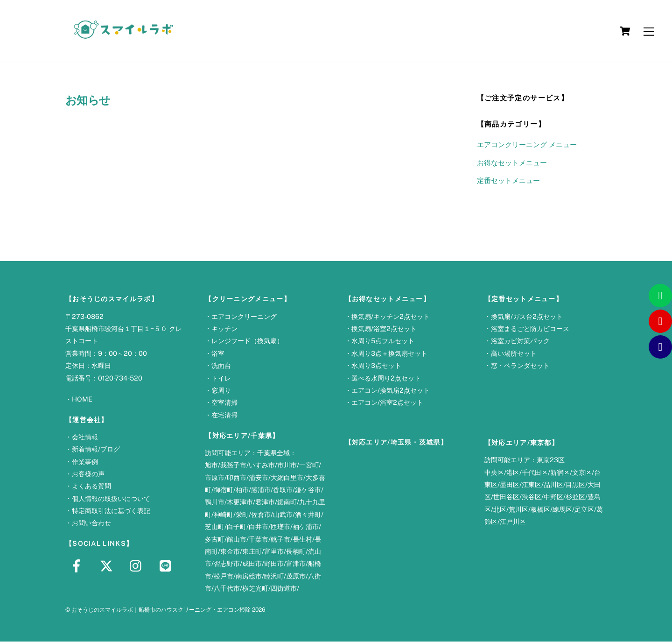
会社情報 (85, 437)
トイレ (221, 378)
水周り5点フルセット (383, 341)
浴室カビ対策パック (520, 341)
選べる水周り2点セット (386, 378)
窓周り (221, 391)
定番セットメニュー (508, 181)
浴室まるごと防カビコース (530, 329)
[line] (168, 566)
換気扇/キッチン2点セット (391, 317)
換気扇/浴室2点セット (384, 329)
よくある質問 (91, 486)
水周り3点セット (376, 366)
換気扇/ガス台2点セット (527, 317)
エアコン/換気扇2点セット (391, 391)
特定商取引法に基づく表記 (111, 511)
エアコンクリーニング (244, 317)
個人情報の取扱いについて (111, 499)
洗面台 (221, 366)
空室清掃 (224, 403)
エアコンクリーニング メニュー (527, 145)
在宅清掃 (224, 415)
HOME (82, 399)
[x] (108, 566)
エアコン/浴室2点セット (387, 403)
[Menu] (649, 31)
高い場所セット (514, 354)
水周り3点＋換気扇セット (389, 354)
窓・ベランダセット (520, 366)
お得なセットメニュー (512, 163)
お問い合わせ (91, 524)
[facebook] (78, 566)
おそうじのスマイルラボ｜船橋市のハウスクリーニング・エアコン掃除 (161, 610)
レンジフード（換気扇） (247, 341)
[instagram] (138, 566)
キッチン (224, 329)
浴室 (218, 354)
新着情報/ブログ (96, 449)
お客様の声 (88, 474)
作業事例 (85, 462)
